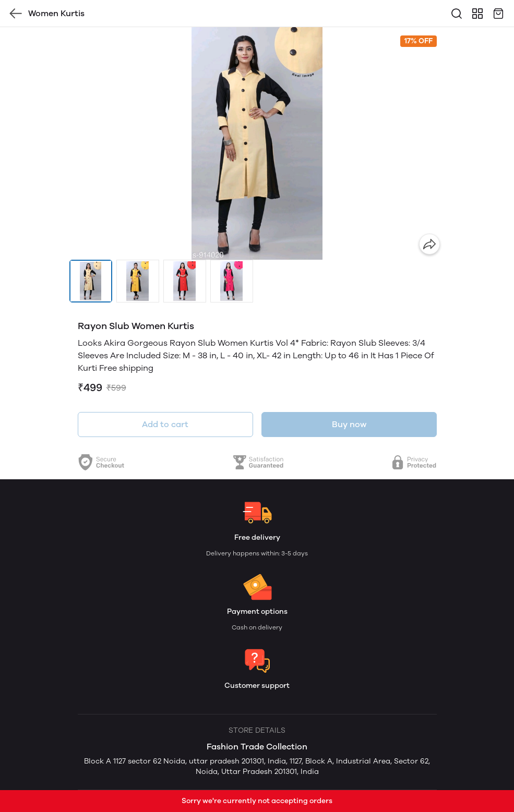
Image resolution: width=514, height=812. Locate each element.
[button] (91, 281)
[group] (257, 143)
